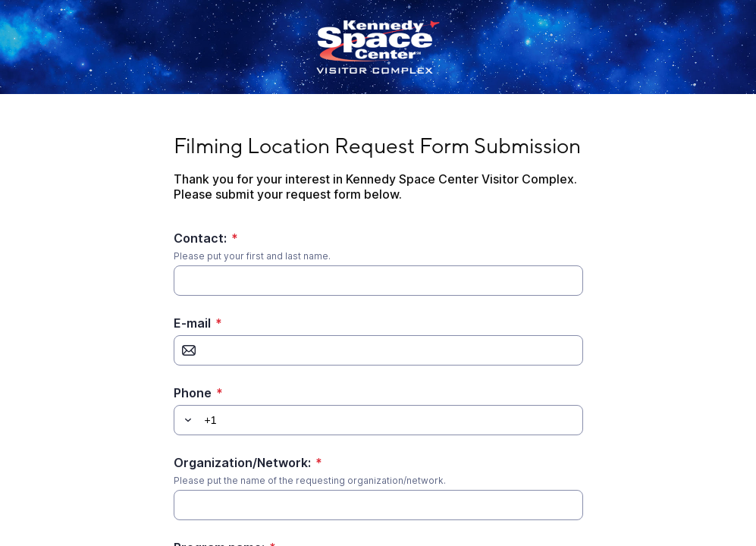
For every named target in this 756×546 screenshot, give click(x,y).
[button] (186, 420)
